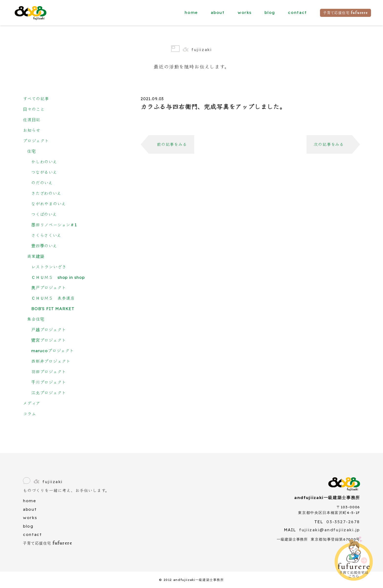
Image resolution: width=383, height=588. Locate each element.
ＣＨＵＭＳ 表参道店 (53, 298)
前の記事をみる (172, 144)
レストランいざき (49, 267)
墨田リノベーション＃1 (54, 225)
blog (270, 12)
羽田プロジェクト (49, 372)
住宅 (32, 151)
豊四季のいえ (44, 246)
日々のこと (34, 109)
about (218, 12)
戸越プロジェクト (49, 330)
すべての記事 (36, 99)
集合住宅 (36, 319)
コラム (29, 414)
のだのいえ (42, 183)
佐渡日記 (32, 120)
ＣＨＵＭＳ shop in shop (58, 277)
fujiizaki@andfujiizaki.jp (330, 530)
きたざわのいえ (46, 193)
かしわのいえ (44, 162)
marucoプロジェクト (53, 351)
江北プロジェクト (49, 393)
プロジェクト (36, 141)
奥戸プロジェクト (49, 288)
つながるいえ (44, 172)
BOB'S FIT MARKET (53, 309)
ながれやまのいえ (49, 204)
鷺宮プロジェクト (49, 340)
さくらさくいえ (46, 235)
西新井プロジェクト (51, 361)
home (191, 12)
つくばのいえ (44, 214)
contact (298, 12)
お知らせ (32, 130)
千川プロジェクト (49, 382)
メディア (32, 403)
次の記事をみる (329, 144)
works (245, 12)
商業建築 (36, 256)
